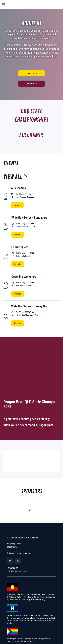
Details (17, 205)
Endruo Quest (20, 247)
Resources (32, 84)
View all (15, 177)
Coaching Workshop (24, 277)
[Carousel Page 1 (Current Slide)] (30, 510)
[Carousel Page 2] (33, 510)
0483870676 (12, 547)
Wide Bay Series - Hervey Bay (29, 306)
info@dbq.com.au (14, 543)
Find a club (32, 73)
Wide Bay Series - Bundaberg (29, 218)
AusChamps (18, 188)
